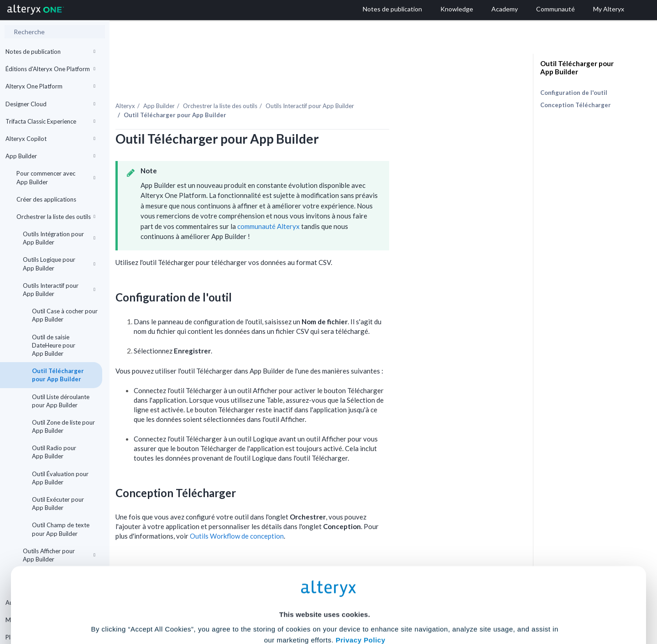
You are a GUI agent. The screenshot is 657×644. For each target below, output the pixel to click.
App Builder (50, 156)
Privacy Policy (361, 552)
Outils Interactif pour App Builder (59, 290)
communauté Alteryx (354, 207)
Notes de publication (50, 52)
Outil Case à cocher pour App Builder (65, 315)
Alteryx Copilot (50, 139)
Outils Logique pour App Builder (59, 264)
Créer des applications (46, 199)
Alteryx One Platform (50, 86)
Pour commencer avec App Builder (56, 177)
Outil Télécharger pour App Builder (58, 375)
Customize (398, 604)
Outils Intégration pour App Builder (59, 238)
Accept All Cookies (259, 604)
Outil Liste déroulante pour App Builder (61, 401)
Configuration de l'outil (574, 93)
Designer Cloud (50, 104)
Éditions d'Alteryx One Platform (50, 69)
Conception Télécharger (576, 105)
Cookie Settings (325, 577)
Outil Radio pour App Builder (54, 452)
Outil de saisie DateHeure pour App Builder (54, 345)
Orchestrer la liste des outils (56, 217)
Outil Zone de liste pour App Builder (63, 426)
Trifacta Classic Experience (50, 121)
